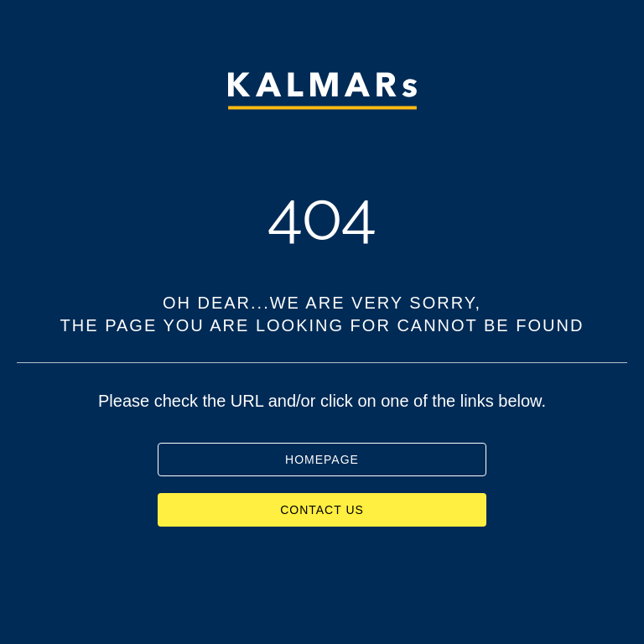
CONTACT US (322, 510)
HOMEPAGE (322, 460)
